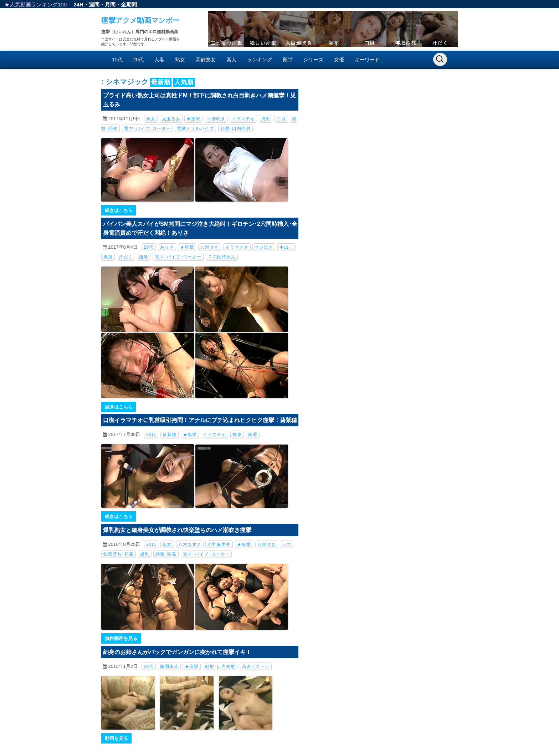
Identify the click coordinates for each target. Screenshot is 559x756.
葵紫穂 (170, 435)
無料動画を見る (121, 638)
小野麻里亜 (219, 544)
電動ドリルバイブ (195, 128)
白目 (281, 119)
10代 (117, 60)
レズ (287, 544)
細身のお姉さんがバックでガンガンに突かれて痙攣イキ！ (177, 652)
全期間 (129, 4)
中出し (286, 247)
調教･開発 (166, 554)
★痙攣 (193, 119)
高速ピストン (256, 666)
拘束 (266, 119)
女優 (339, 60)
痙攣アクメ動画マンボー (140, 20)
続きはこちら (119, 210)
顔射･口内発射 (235, 128)
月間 (110, 4)
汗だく (126, 257)
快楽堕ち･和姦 (119, 554)
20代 (139, 60)
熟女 (180, 60)
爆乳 (145, 554)
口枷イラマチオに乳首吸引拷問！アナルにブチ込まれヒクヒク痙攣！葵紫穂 (200, 420)
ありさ (167, 247)
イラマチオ (243, 119)
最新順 (161, 82)
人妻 (159, 60)
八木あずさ (190, 544)
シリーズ (313, 60)
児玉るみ (171, 119)
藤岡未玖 (169, 666)
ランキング (260, 60)
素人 (231, 60)
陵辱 (144, 257)
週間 (94, 4)
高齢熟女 (206, 60)
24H (78, 4)
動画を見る (116, 738)
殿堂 (288, 60)
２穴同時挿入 (222, 257)
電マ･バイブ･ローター (147, 128)
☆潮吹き (216, 119)
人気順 (184, 82)
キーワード (367, 60)
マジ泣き (264, 247)
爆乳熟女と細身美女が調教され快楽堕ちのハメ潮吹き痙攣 (177, 530)
